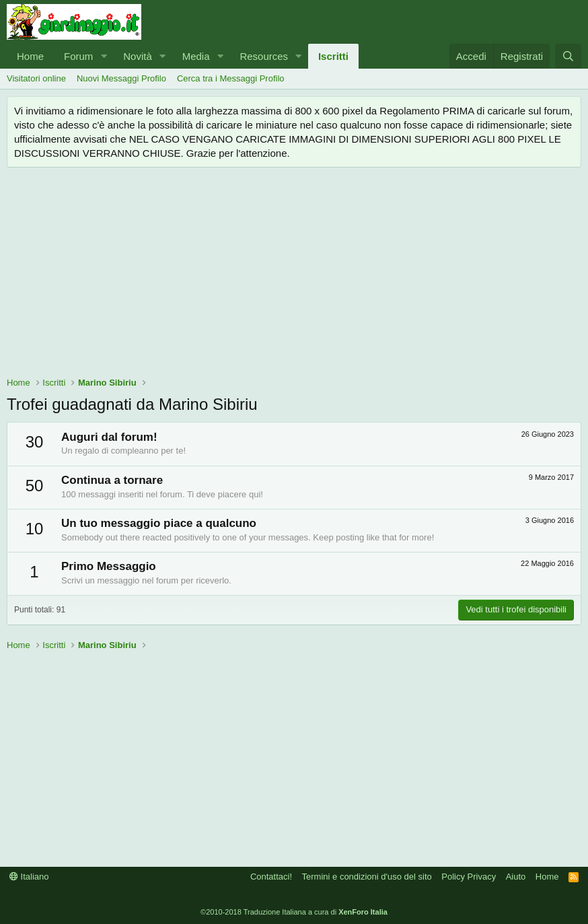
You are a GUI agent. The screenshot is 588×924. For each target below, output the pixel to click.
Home (30, 56)
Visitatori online (36, 78)
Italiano (29, 877)
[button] (104, 56)
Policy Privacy (469, 877)
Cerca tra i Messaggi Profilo (231, 78)
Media (196, 56)
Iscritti (333, 56)
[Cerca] (568, 56)
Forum (78, 56)
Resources (264, 56)
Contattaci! (271, 877)
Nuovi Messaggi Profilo (121, 78)
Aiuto (516, 877)
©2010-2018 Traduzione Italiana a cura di (294, 912)
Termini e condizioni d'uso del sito (367, 877)
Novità (138, 56)
